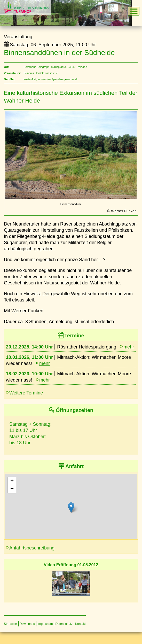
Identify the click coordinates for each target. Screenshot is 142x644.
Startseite (10, 624)
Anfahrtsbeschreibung (32, 548)
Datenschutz (64, 624)
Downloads (27, 624)
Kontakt (80, 624)
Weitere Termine (26, 393)
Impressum (45, 624)
